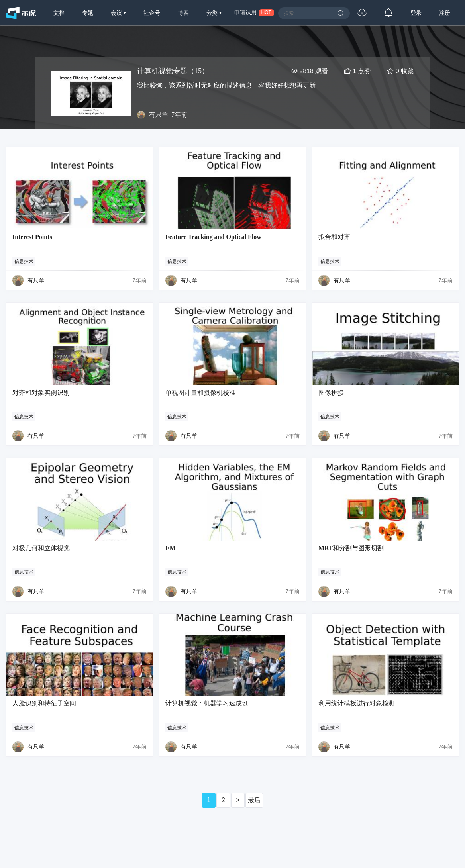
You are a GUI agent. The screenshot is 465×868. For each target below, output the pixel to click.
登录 (416, 13)
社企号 (152, 13)
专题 (88, 13)
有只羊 (159, 115)
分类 (213, 13)
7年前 (139, 280)
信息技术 (24, 261)
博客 (183, 13)
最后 (254, 800)
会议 (117, 13)
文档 (59, 13)
